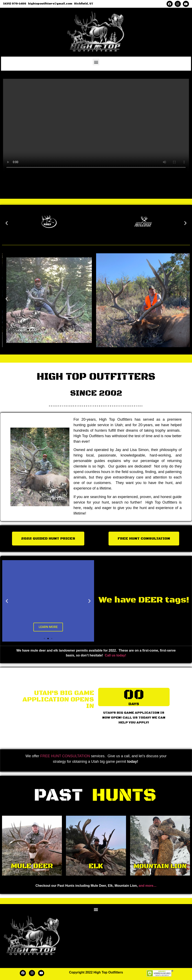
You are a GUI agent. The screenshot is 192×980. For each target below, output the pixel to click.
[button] (96, 62)
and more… (148, 886)
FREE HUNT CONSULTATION (65, 756)
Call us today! (116, 655)
